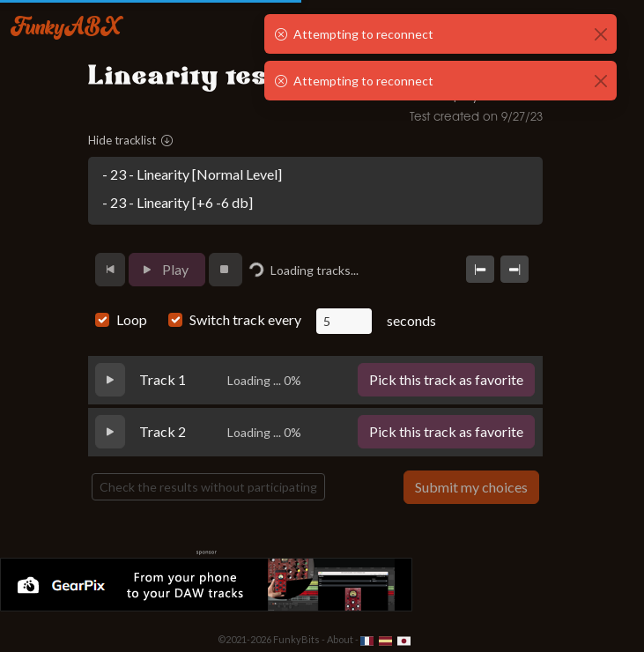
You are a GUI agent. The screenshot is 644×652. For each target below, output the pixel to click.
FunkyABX (66, 26)
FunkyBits (296, 639)
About (340, 639)
